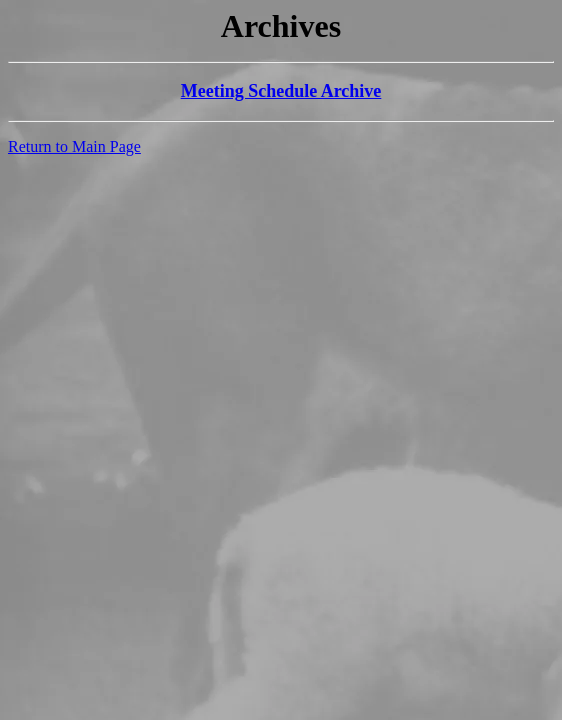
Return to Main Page (74, 146)
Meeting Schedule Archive (281, 91)
